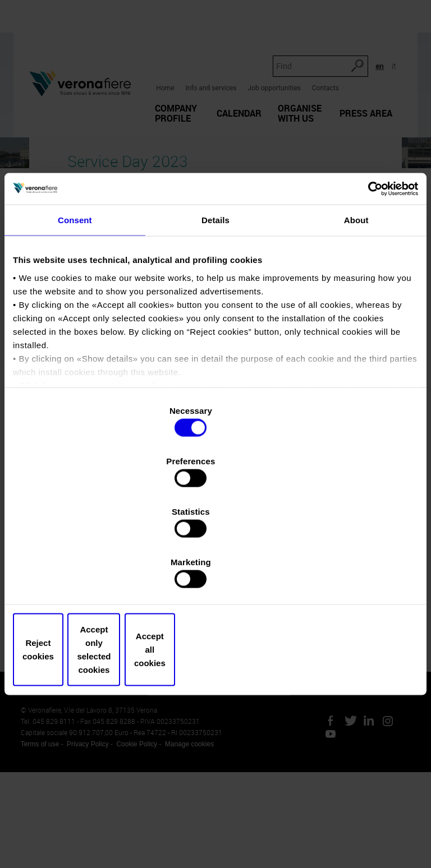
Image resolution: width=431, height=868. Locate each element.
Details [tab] (215, 311)
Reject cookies (79, 574)
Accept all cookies (352, 574)
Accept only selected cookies (215, 574)
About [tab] (356, 311)
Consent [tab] (75, 311)
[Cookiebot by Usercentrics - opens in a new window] (369, 279)
